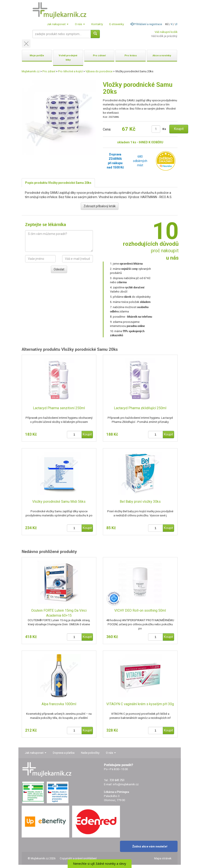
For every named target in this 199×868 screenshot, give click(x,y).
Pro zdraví (49, 71)
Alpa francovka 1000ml (59, 704)
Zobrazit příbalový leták (100, 206)
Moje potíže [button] (37, 55)
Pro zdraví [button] (99, 55)
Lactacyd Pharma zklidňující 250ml (140, 408)
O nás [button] (80, 24)
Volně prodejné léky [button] (68, 58)
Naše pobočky (90, 753)
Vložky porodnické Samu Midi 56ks (59, 502)
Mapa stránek (163, 858)
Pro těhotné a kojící (70, 71)
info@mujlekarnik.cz (126, 784)
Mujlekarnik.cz (31, 71)
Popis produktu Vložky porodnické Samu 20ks (58, 183)
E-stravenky (117, 24)
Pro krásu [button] (131, 55)
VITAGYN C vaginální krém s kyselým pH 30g (140, 704)
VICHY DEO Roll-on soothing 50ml (140, 610)
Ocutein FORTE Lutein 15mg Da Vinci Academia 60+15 (59, 613)
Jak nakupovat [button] (58, 24)
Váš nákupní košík (166, 32)
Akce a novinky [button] (162, 55)
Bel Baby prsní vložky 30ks (140, 502)
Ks (164, 129)
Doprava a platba (64, 753)
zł (176, 24)
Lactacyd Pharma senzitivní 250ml (59, 408)
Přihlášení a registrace (146, 24)
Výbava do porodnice (99, 71)
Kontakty (97, 24)
